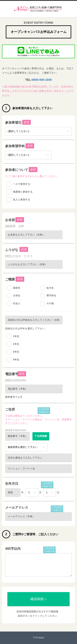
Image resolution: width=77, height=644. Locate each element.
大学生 (17, 296)
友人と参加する (22, 200)
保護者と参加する (23, 192)
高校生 (17, 288)
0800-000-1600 (42, 80)
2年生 (16, 344)
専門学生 (51, 296)
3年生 (16, 352)
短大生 (50, 288)
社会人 (17, 303)
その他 (50, 303)
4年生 (16, 360)
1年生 (16, 336)
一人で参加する (22, 184)
